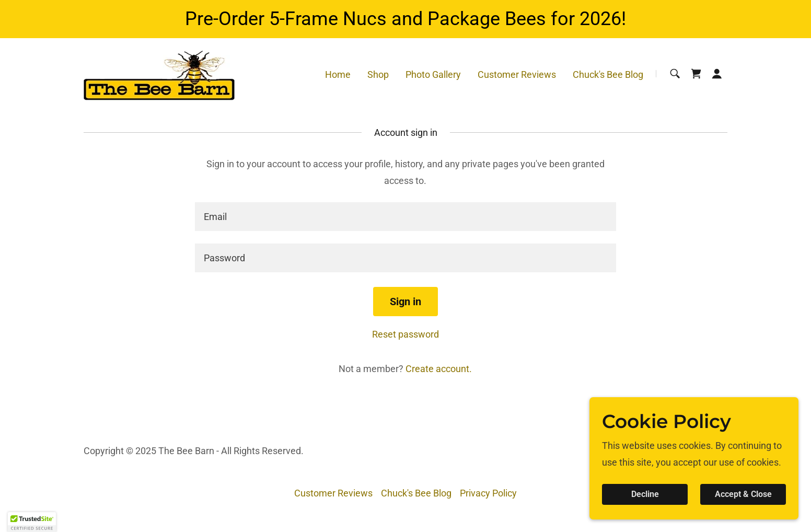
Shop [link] (378, 74)
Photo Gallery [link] (433, 74)
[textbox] (405, 217)
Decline (645, 495)
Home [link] (338, 74)
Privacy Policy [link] (488, 493)
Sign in (405, 302)
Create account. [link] (439, 369)
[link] (159, 73)
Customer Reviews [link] (517, 74)
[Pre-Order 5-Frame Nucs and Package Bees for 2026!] (405, 19)
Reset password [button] (405, 334)
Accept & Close (743, 495)
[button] (717, 74)
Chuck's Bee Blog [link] (608, 74)
